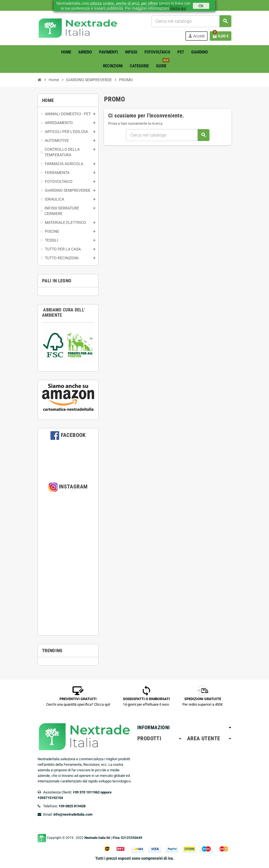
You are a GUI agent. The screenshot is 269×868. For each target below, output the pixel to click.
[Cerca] (191, 21)
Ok (201, 6)
